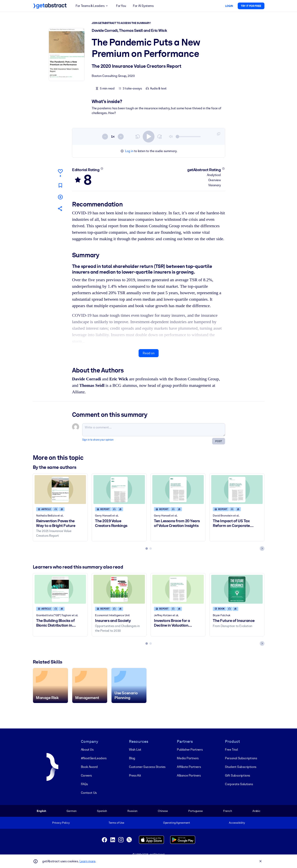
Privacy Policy (61, 823)
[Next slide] (262, 549)
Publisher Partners (190, 750)
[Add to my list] (60, 197)
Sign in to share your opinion (98, 440)
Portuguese (196, 811)
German (71, 811)
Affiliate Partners (189, 767)
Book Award (89, 767)
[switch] (149, 137)
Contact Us (89, 793)
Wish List (135, 750)
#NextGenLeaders (94, 758)
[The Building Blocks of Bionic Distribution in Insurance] (60, 589)
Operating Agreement (176, 823)
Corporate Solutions (239, 784)
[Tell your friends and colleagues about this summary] (60, 209)
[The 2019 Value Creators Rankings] (119, 490)
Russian (132, 811)
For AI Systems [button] (143, 6)
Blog (132, 758)
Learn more (87, 861)
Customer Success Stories (147, 767)
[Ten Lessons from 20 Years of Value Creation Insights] (178, 490)
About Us (87, 750)
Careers (86, 775)
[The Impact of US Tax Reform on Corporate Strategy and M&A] (237, 490)
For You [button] (121, 6)
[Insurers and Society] (119, 589)
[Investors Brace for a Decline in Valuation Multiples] (178, 589)
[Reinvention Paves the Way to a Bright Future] (60, 490)
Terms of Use (116, 823)
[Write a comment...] (154, 430)
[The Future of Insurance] (237, 589)
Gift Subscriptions (238, 775)
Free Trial (231, 750)
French (228, 811)
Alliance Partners (189, 775)
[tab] (147, 549)
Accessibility (237, 823)
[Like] (60, 173)
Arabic (256, 811)
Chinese (163, 811)
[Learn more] (102, 169)
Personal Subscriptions (241, 758)
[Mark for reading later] (60, 185)
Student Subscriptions (241, 767)
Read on (148, 353)
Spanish (102, 811)
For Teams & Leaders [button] (92, 6)
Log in (129, 151)
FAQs (84, 784)
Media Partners (188, 758)
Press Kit (135, 775)
